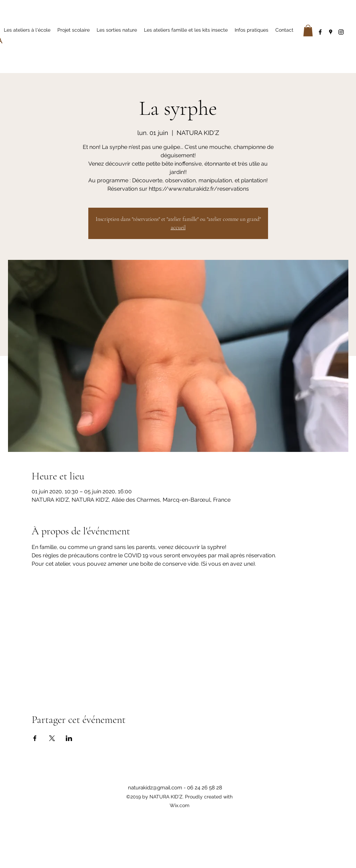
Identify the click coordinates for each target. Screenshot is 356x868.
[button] (308, 30)
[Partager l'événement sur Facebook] (35, 738)
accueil (178, 228)
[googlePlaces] (331, 32)
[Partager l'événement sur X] (52, 738)
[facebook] (320, 32)
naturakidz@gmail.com (155, 788)
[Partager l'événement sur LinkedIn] (69, 738)
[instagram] (341, 32)
